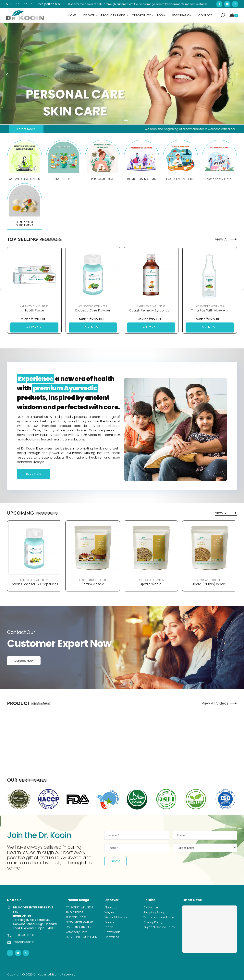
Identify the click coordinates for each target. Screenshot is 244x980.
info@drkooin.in (48, 4)
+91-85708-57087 (19, 4)
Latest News (26, 129)
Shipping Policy (154, 912)
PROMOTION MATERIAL (142, 179)
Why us (110, 912)
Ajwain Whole (151, 584)
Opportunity (141, 15)
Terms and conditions (159, 917)
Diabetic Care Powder (93, 310)
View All (226, 239)
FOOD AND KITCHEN (180, 179)
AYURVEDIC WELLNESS (25, 179)
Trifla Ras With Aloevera (210, 310)
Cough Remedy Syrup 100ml (151, 310)
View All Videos (219, 703)
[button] (223, 15)
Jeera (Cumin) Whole (209, 584)
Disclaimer (151, 907)
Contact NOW (24, 661)
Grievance (112, 937)
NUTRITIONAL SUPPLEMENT (25, 224)
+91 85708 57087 (24, 935)
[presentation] (8, 75)
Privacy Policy (153, 922)
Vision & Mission (116, 917)
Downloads (112, 932)
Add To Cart (34, 327)
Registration (182, 15)
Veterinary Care (220, 179)
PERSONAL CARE (103, 179)
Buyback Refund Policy (159, 927)
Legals (109, 927)
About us (111, 907)
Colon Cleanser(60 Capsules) (34, 584)
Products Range (113, 15)
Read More (34, 474)
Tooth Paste (34, 310)
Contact (205, 15)
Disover (89, 15)
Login (161, 15)
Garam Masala (92, 584)
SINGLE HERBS (63, 179)
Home (72, 15)
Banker (109, 922)
